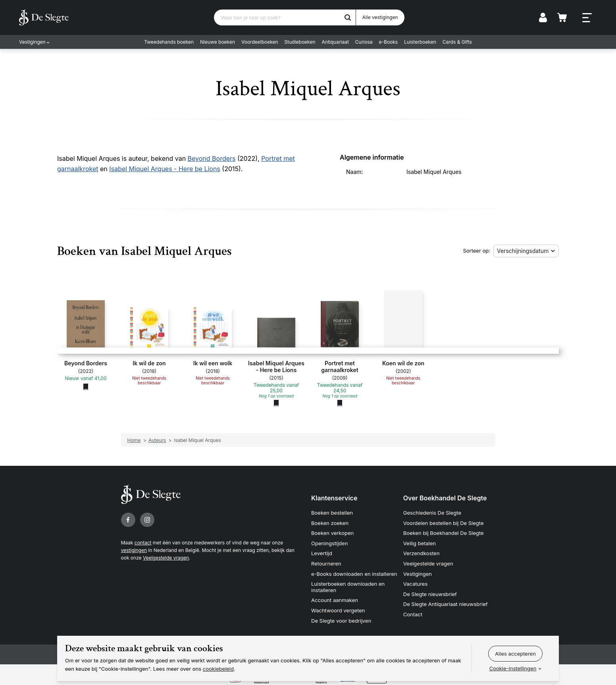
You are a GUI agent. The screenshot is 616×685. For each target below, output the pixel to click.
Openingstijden (330, 543)
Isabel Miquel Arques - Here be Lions (165, 169)
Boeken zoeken (330, 523)
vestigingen (134, 550)
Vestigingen (32, 42)
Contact (413, 614)
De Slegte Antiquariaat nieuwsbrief (446, 604)
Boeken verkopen (332, 533)
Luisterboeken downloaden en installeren (348, 587)
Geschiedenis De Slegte (432, 513)
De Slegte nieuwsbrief (430, 594)
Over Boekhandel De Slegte (445, 498)
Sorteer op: (476, 251)
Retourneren (326, 563)
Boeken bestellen (332, 513)
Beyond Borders (212, 158)
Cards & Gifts (457, 42)
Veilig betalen (420, 543)
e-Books (389, 42)
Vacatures (416, 584)
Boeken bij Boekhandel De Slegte (444, 533)
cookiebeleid (218, 669)
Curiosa (364, 42)
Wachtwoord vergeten (338, 610)
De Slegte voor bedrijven (341, 621)
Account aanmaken (335, 600)
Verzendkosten (422, 553)
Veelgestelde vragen (166, 558)
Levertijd (322, 553)
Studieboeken (300, 42)
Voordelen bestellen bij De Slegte (444, 523)
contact (143, 543)
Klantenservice (334, 498)
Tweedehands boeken (169, 42)
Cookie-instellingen (513, 668)
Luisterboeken (420, 42)
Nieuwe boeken (218, 42)
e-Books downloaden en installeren (354, 574)
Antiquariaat (335, 42)
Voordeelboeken (260, 42)
